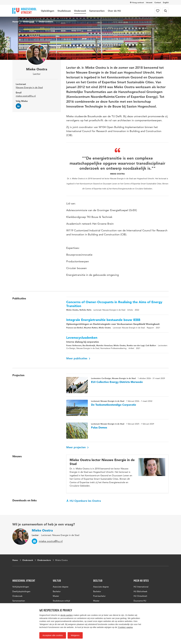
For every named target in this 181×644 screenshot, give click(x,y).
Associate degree (61, 587)
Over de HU (114, 11)
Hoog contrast (137, 2)
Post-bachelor (99, 596)
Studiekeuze (64, 11)
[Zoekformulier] (166, 11)
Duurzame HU (140, 601)
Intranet (149, 2)
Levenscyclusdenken (82, 338)
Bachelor (57, 591)
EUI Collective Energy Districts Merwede (117, 382)
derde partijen (67, 615)
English (166, 2)
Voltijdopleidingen (21, 587)
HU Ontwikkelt (140, 596)
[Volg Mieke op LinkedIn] (18, 106)
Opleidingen (48, 11)
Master (56, 596)
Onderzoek (80, 11)
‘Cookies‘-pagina (125, 627)
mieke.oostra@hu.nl (26, 96)
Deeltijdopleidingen (21, 591)
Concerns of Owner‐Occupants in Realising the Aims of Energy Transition (114, 304)
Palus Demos (99, 427)
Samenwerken (97, 11)
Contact (158, 2)
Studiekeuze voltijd (61, 601)
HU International (141, 587)
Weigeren (75, 635)
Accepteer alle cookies (53, 635)
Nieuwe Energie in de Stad (29, 87)
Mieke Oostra (42, 530)
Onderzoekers (46, 22)
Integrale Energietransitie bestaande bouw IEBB (103, 320)
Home (15, 22)
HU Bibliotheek (140, 591)
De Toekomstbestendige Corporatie (114, 405)
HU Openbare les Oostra (84, 501)
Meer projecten (77, 447)
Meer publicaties (78, 358)
